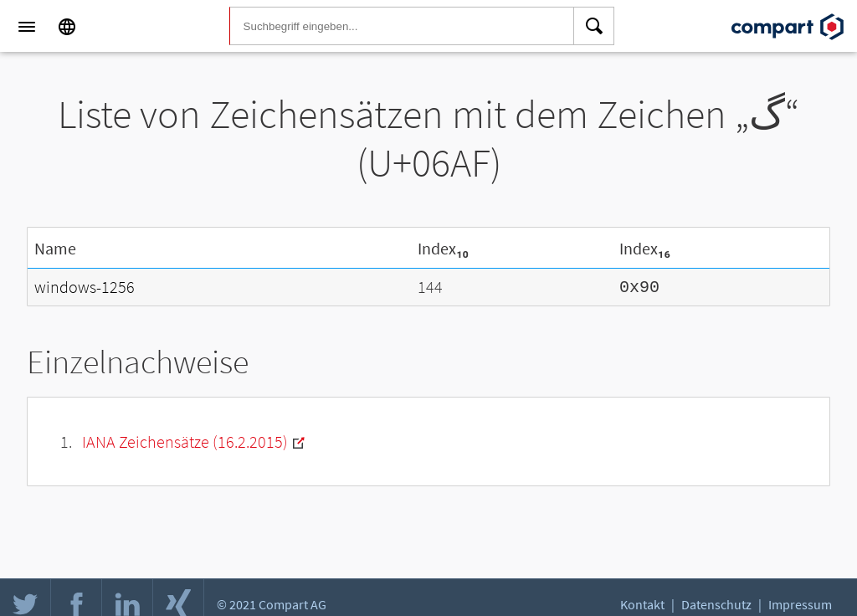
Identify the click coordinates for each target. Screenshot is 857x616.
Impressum (800, 604)
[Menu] (27, 27)
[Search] (594, 27)
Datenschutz (716, 604)
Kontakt (642, 604)
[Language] (67, 27)
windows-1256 (85, 286)
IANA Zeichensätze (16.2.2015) (185, 440)
